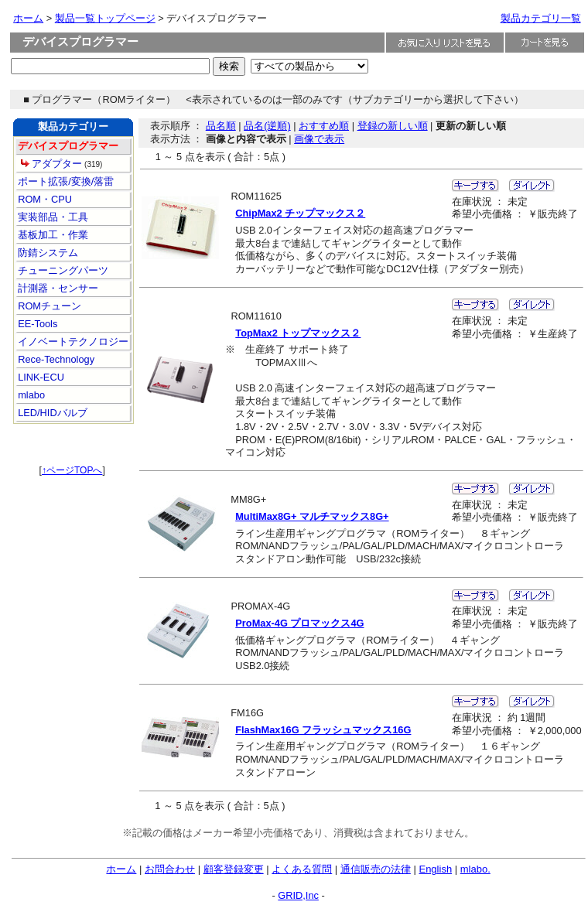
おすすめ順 (324, 126)
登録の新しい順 (393, 126)
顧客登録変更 (234, 869)
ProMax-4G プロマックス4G (299, 623)
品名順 (221, 126)
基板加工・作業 (52, 235)
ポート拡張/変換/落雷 (65, 181)
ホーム (28, 18)
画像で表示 (319, 139)
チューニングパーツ (62, 270)
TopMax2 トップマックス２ (298, 333)
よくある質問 (302, 869)
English (435, 869)
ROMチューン (48, 306)
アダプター (57, 164)
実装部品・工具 (52, 217)
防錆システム (47, 253)
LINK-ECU (40, 377)
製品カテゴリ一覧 (541, 18)
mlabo (30, 395)
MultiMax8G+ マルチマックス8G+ (312, 516)
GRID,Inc (298, 895)
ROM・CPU (44, 199)
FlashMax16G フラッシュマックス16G (323, 730)
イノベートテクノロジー (72, 342)
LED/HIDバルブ (51, 413)
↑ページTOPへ (72, 470)
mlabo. (475, 869)
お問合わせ (170, 869)
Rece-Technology (55, 359)
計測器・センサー (57, 288)
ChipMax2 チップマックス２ (300, 213)
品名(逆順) (267, 126)
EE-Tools (37, 324)
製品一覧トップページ (105, 18)
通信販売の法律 (376, 869)
